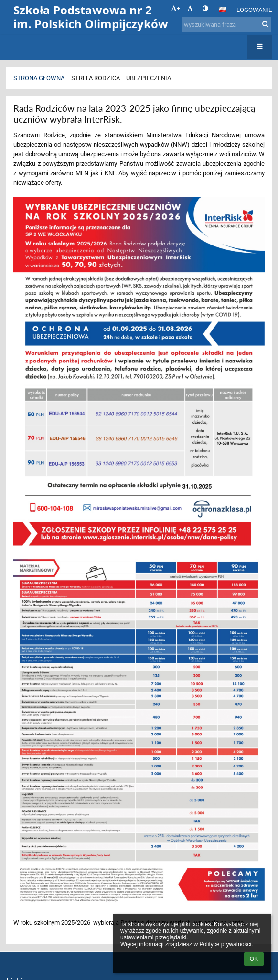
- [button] (191, 8)
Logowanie (254, 10)
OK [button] (254, 959)
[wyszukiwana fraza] (226, 25)
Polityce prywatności (225, 944)
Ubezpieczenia (149, 78)
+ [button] (176, 8)
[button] (223, 10)
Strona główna (39, 78)
